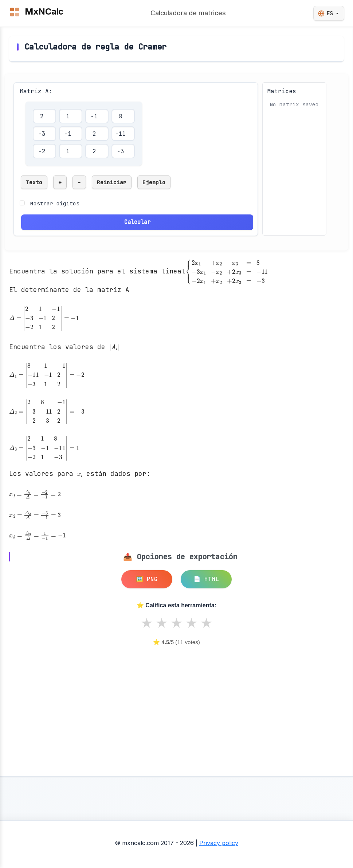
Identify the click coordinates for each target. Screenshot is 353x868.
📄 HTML (206, 579)
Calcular (137, 222)
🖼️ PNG (147, 579)
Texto (34, 182)
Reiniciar (112, 182)
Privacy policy (219, 843)
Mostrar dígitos (55, 203)
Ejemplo (154, 182)
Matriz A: (36, 91)
